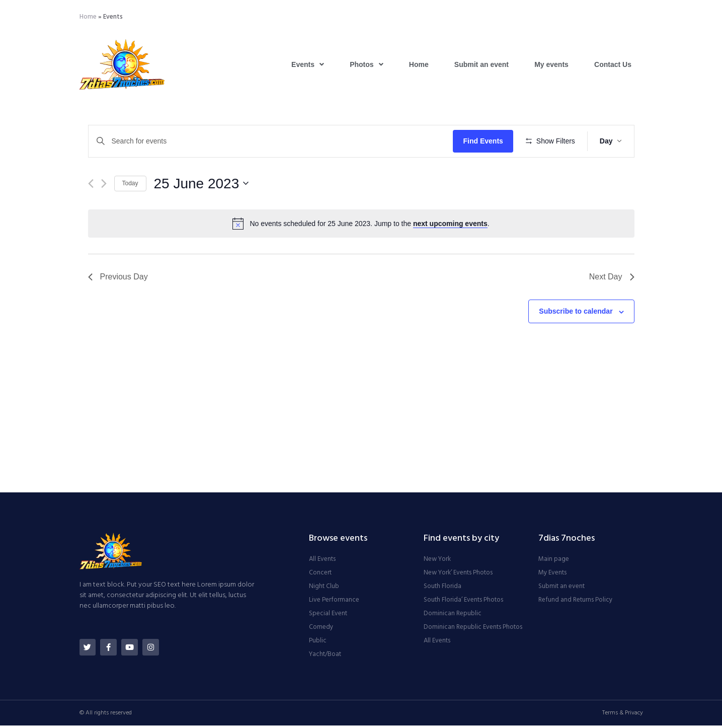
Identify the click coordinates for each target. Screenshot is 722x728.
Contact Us (613, 64)
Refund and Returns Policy (575, 603)
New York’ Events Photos (458, 575)
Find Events (486, 141)
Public (318, 643)
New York (437, 562)
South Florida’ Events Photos (463, 603)
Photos (366, 64)
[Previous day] (91, 213)
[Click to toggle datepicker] (202, 213)
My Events (552, 575)
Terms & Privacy (623, 715)
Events (308, 64)
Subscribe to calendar (576, 341)
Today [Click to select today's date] (130, 213)
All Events (322, 562)
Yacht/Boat (325, 657)
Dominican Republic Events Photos (473, 630)
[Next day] (104, 213)
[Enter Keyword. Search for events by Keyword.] (272, 141)
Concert (320, 575)
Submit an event (482, 64)
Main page (554, 562)
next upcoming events (450, 253)
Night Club (324, 589)
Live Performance (334, 603)
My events (551, 64)
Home (88, 17)
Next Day (612, 306)
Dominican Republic (453, 616)
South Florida (443, 589)
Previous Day (118, 306)
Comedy (321, 630)
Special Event (328, 616)
